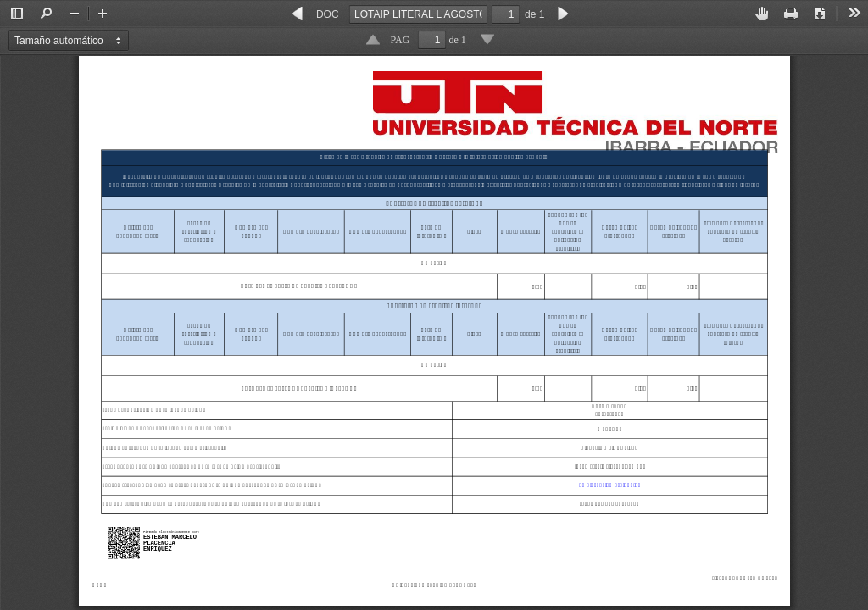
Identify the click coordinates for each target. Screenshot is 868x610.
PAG (401, 40)
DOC (328, 14)
